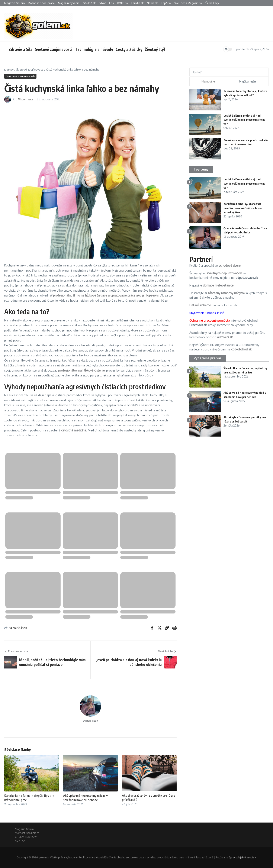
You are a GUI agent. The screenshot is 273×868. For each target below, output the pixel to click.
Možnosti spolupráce (41, 3)
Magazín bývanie (69, 3)
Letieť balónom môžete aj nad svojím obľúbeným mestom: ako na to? (245, 120)
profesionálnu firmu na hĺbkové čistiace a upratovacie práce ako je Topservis (106, 295)
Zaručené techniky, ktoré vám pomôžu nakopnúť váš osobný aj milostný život (243, 208)
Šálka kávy (212, 3)
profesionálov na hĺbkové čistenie (81, 370)
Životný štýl (155, 49)
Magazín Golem (14, 3)
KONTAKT (21, 841)
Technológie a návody (94, 49)
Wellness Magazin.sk (188, 3)
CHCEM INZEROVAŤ (27, 837)
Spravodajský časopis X (243, 857)
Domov (9, 69)
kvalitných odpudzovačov (224, 273)
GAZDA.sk (89, 3)
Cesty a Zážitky (129, 49)
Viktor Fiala (26, 99)
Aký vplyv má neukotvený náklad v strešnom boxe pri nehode (85, 798)
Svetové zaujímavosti (54, 49)
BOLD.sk (123, 3)
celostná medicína (74, 430)
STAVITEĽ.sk (107, 3)
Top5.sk (166, 3)
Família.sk (138, 3)
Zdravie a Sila (20, 49)
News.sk (152, 3)
